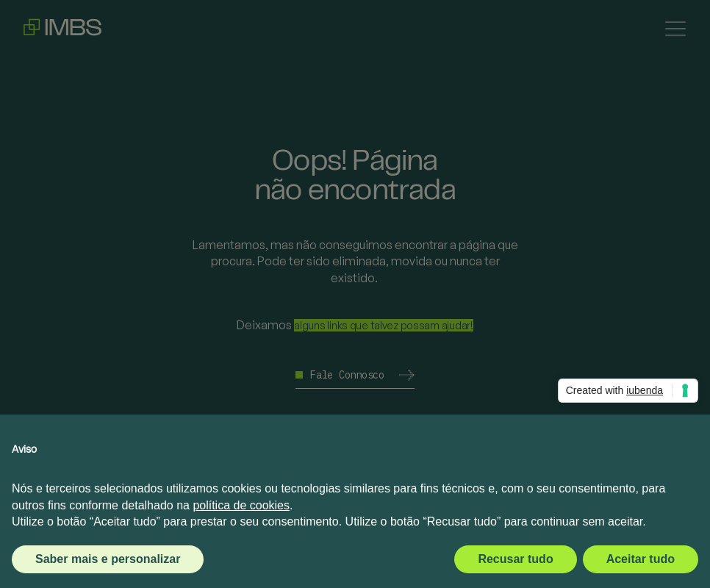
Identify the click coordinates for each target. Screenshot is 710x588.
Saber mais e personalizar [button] (108, 559)
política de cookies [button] (241, 505)
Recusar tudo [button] (515, 559)
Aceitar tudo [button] (641, 559)
